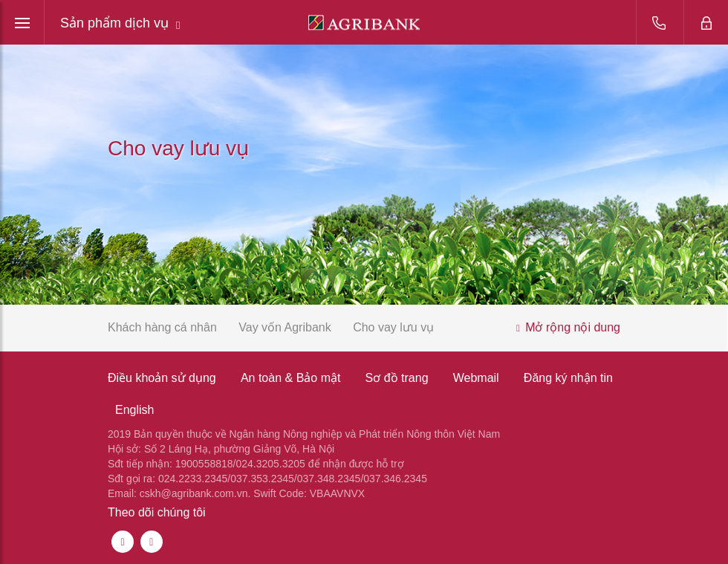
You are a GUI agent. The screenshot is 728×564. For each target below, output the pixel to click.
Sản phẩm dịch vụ (120, 23)
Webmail (476, 378)
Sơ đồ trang (397, 378)
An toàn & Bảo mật (291, 378)
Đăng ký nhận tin (568, 378)
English (134, 410)
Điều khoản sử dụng (162, 378)
